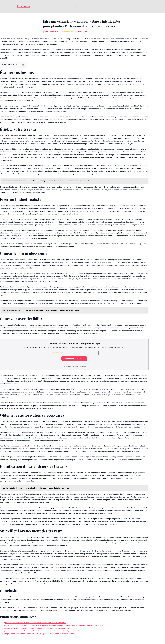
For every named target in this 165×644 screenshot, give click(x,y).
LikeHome (24, 6)
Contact (121, 7)
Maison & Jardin (83, 32)
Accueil (102, 7)
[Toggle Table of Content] (22, 65)
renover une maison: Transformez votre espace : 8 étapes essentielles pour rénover (37, 628)
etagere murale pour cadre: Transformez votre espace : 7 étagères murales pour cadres (39, 634)
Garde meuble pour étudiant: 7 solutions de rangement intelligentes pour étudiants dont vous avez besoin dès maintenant (54, 625)
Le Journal (111, 7)
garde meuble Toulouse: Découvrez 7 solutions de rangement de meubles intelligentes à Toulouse (43, 631)
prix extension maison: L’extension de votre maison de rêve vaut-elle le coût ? (35, 623)
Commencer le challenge (74, 359)
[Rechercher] (75, 6)
